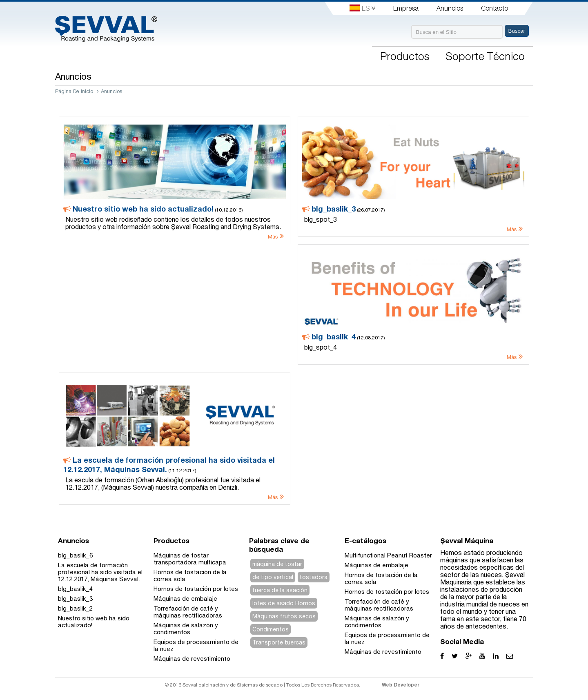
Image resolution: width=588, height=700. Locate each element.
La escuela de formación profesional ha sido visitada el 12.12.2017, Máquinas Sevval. (100, 572)
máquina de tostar (277, 564)
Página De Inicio (74, 91)
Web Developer (401, 685)
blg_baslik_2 (75, 608)
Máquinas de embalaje (185, 599)
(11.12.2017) (175, 475)
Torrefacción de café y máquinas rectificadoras (188, 612)
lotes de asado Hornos (284, 603)
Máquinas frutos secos (284, 616)
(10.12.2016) (175, 219)
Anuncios (450, 8)
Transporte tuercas (279, 642)
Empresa (406, 8)
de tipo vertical (273, 577)
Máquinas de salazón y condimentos (186, 629)
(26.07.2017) (413, 215)
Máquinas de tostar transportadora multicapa (190, 559)
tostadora (314, 577)
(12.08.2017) (413, 343)
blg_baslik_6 (75, 555)
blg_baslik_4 (75, 589)
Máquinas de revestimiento (192, 659)
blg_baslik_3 (75, 599)
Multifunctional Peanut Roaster (388, 555)
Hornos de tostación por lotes (196, 589)
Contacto (494, 8)
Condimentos (271, 629)
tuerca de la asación (280, 590)
